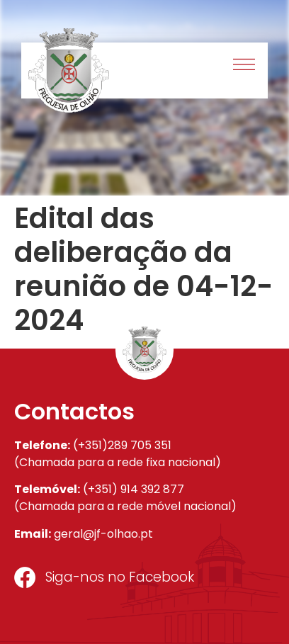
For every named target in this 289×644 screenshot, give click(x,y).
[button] (245, 66)
